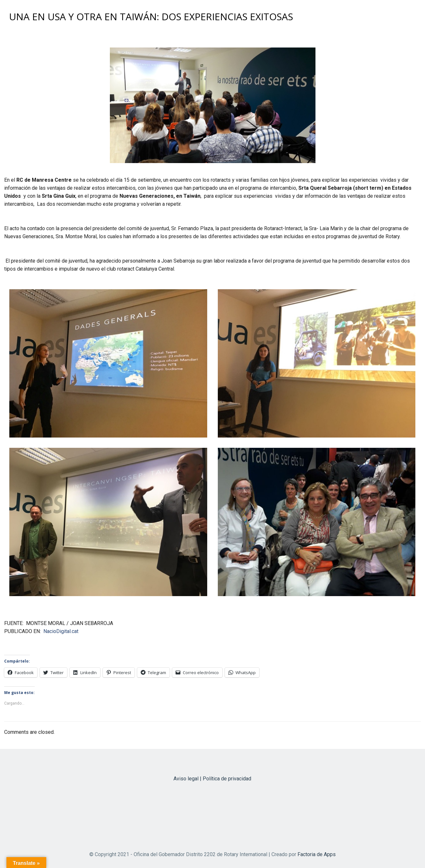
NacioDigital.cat (61, 631)
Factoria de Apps (317, 854)
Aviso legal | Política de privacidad (212, 779)
